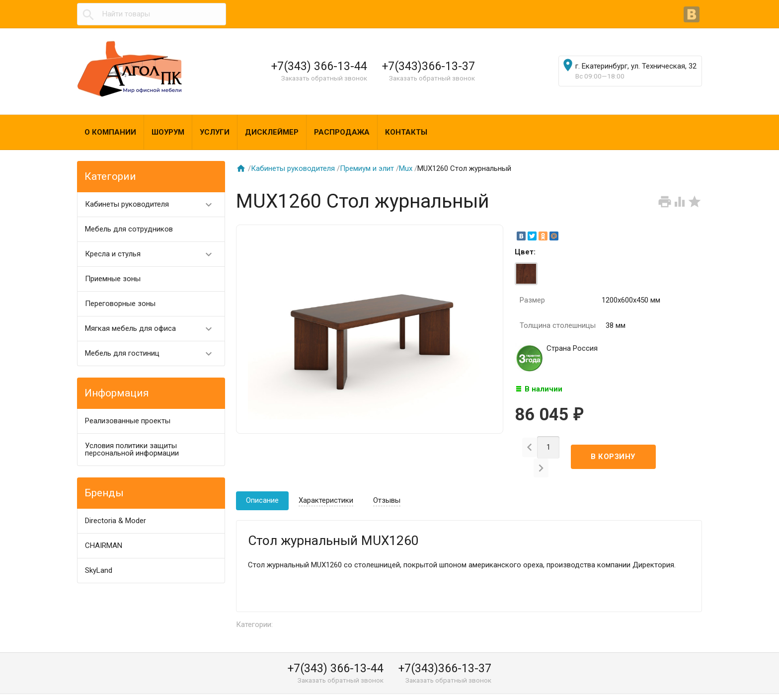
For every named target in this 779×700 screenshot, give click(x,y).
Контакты (406, 132)
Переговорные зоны (120, 304)
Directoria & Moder (116, 521)
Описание (262, 483)
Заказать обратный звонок (324, 78)
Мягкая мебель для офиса (153, 329)
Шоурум (168, 132)
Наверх (738, 682)
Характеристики (326, 483)
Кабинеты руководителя (153, 204)
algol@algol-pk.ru (507, 689)
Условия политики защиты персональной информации (132, 449)
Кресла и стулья (153, 254)
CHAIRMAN (104, 545)
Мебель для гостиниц (153, 353)
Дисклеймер (272, 132)
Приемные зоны (113, 279)
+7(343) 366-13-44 (319, 66)
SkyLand (99, 570)
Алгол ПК (101, 689)
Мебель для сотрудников (129, 229)
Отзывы (387, 483)
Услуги (215, 132)
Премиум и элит (367, 168)
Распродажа (342, 132)
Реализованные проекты (128, 421)
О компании (110, 132)
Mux (406, 168)
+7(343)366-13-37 (428, 66)
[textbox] (152, 14)
